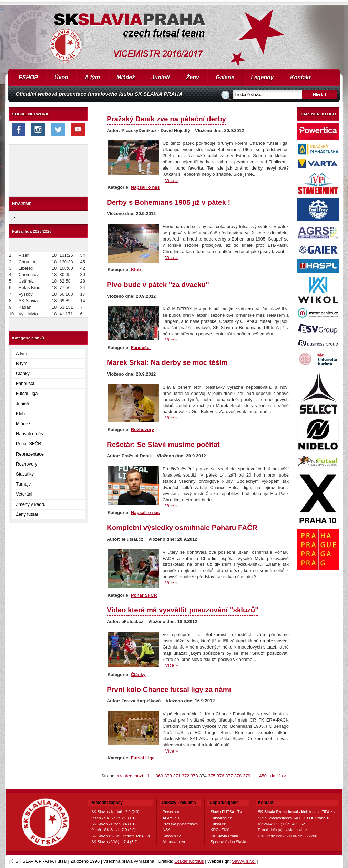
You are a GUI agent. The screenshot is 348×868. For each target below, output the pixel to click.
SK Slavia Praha (224, 836)
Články (23, 373)
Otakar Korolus (189, 861)
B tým (22, 363)
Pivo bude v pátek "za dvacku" (158, 284)
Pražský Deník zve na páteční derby (166, 119)
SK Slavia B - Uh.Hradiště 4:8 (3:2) (121, 836)
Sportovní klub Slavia (228, 842)
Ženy (193, 77)
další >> (278, 776)
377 (229, 776)
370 (168, 776)
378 (238, 776)
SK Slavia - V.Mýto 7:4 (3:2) (115, 842)
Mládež (126, 77)
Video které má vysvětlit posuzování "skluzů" (183, 610)
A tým (92, 77)
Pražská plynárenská (180, 824)
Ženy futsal (27, 514)
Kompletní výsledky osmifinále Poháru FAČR (182, 527)
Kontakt (300, 77)
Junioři (160, 77)
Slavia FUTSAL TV (226, 812)
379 (247, 776)
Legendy (262, 77)
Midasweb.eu (174, 842)
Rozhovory (27, 464)
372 (186, 776)
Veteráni (24, 494)
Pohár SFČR (29, 444)
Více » (171, 180)
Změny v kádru (31, 504)
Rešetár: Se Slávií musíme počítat (163, 444)
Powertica (171, 812)
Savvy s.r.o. (172, 836)
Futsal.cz (218, 824)
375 (212, 776)
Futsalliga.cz (221, 818)
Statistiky (25, 474)
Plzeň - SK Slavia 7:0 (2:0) (114, 830)
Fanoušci (25, 383)
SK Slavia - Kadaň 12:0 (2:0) (115, 812)
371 (177, 776)
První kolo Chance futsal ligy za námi (169, 689)
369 (160, 776)
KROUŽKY (220, 830)
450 (263, 776)
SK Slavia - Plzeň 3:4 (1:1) (114, 824)
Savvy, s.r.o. (244, 861)
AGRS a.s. (172, 818)
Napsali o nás (29, 434)
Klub (20, 414)
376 (221, 776)
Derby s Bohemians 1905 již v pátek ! (168, 202)
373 (194, 776)
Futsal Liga (27, 393)
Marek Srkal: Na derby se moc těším (167, 362)
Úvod (61, 77)
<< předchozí (130, 776)
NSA (167, 830)
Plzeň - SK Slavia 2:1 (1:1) (114, 818)
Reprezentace (30, 454)
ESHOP (28, 77)
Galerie (225, 77)
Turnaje (23, 484)
